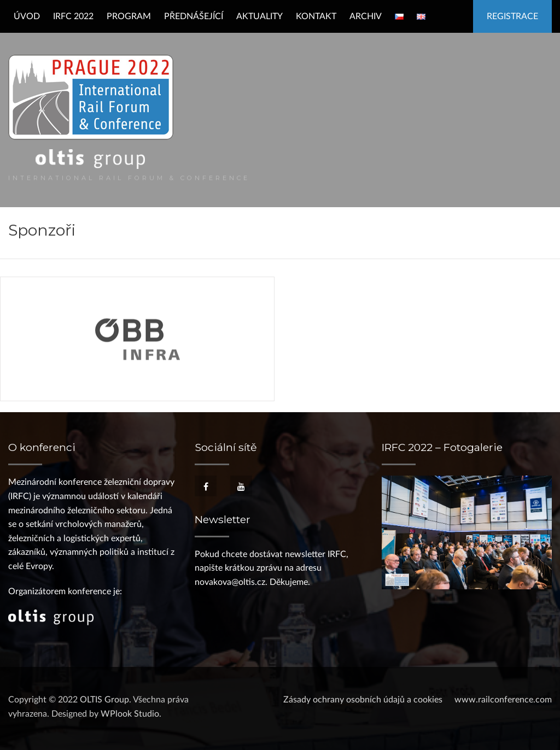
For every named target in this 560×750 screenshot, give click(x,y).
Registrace (512, 16)
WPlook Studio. (131, 714)
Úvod (27, 16)
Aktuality (259, 16)
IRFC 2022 (73, 16)
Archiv (366, 16)
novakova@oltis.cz (230, 582)
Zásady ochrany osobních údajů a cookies (363, 700)
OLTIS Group (104, 700)
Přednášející (194, 16)
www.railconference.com (503, 700)
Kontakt (316, 16)
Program (129, 16)
